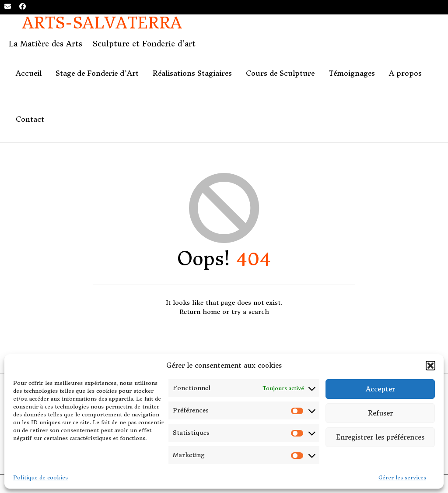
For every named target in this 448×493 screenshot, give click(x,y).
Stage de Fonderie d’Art (97, 73)
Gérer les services (402, 477)
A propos (405, 73)
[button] (430, 366)
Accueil (29, 73)
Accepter (380, 389)
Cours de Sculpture (280, 73)
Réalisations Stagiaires (192, 73)
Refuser (380, 413)
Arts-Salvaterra (102, 23)
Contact (30, 119)
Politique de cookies (40, 477)
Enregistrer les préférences (380, 437)
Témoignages (352, 73)
